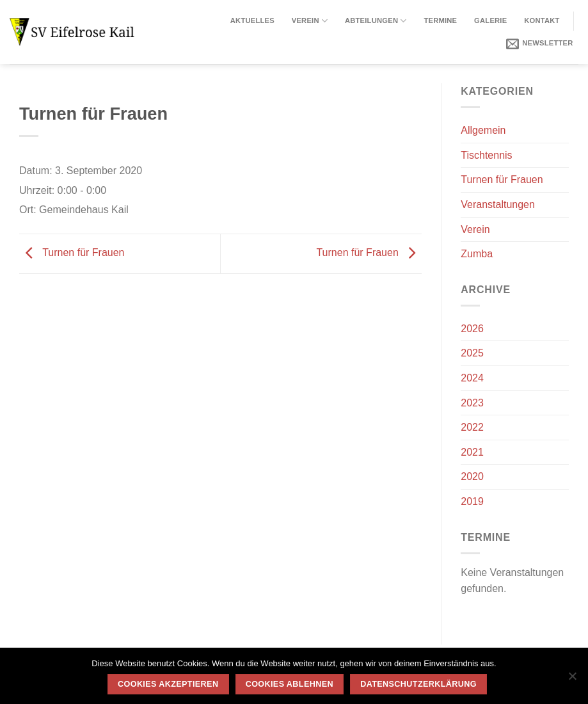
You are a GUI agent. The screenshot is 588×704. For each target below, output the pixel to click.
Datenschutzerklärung (418, 684)
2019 (472, 501)
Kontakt (542, 20)
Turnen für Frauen (72, 252)
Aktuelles (252, 20)
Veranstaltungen (498, 204)
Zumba (477, 254)
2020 (472, 476)
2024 (472, 378)
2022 (472, 427)
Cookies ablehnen (290, 684)
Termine (440, 20)
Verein (310, 21)
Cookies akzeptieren (168, 684)
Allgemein (483, 130)
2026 (472, 329)
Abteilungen (376, 21)
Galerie (490, 20)
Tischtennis (486, 155)
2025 (472, 353)
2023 (472, 403)
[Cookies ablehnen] (572, 680)
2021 (472, 452)
